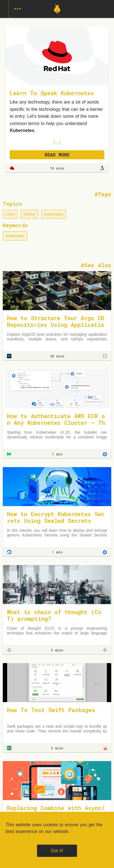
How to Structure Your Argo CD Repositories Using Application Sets (56, 325)
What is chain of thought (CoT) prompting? (54, 615)
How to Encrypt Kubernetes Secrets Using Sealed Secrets (56, 517)
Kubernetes (54, 214)
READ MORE (57, 155)
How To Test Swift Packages (51, 710)
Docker (29, 214)
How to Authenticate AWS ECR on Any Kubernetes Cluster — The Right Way (56, 423)
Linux (10, 214)
